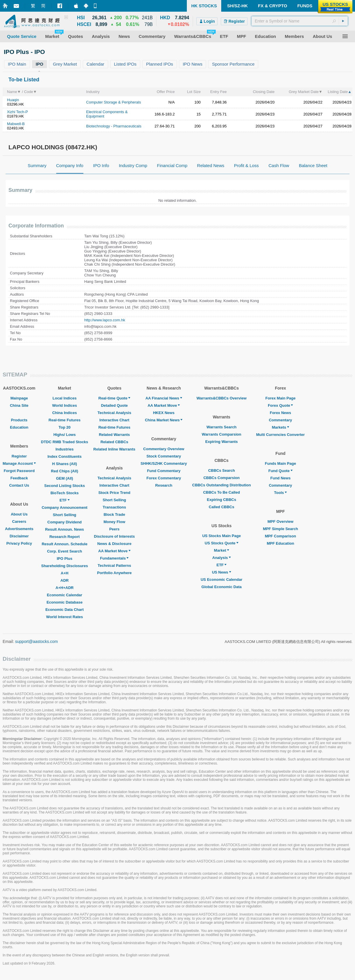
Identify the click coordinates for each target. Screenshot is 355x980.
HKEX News (164, 413)
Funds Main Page (281, 463)
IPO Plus (65, 559)
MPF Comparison (281, 536)
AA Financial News (164, 398)
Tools (280, 493)
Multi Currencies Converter (281, 435)
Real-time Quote (115, 398)
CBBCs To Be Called (222, 492)
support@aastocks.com (37, 641)
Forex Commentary (164, 478)
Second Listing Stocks (65, 486)
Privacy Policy (19, 543)
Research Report (64, 537)
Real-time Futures (65, 420)
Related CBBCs (114, 442)
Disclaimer (19, 536)
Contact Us (19, 485)
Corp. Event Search (64, 551)
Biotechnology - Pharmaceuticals (114, 126)
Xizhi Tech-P (17, 112)
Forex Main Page (281, 398)
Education (19, 427)
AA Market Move (114, 551)
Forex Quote (281, 405)
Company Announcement (65, 507)
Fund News (281, 478)
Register (19, 456)
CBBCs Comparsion (222, 478)
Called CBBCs (221, 507)
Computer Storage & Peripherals (114, 102)
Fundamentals (114, 558)
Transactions (114, 507)
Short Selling (64, 515)
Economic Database (65, 602)
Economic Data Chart (65, 610)
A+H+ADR (64, 588)
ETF (65, 500)
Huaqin (13, 100)
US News (222, 572)
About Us (19, 514)
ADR (64, 580)
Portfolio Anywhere (114, 573)
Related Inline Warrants (114, 449)
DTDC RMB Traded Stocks (65, 442)
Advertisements (19, 529)
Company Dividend (65, 522)
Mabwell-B (16, 124)
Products (19, 420)
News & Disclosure (114, 544)
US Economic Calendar (221, 580)
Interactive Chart (114, 420)
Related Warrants (114, 435)
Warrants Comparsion (221, 434)
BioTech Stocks (65, 493)
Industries (64, 449)
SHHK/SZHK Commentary (164, 463)
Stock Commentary (164, 456)
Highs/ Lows (65, 435)
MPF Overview (281, 521)
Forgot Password (19, 471)
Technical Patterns (114, 566)
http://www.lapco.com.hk (105, 320)
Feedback (19, 478)
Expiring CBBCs (222, 500)
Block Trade (114, 514)
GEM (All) (65, 478)
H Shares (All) (65, 464)
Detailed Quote (114, 405)
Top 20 (65, 427)
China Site (19, 405)
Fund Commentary (164, 471)
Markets (281, 427)
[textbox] (300, 21)
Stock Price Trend (114, 493)
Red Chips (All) (65, 471)
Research (164, 485)
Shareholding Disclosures (64, 566)
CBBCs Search (222, 470)
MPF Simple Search (281, 529)
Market (222, 550)
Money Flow (114, 522)
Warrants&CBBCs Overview (221, 398)
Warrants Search (222, 427)
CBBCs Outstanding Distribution (222, 485)
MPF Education (280, 543)
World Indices (65, 405)
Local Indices (64, 398)
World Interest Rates (64, 617)
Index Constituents (65, 456)
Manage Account (19, 463)
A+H (64, 573)
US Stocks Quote (221, 543)
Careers (19, 521)
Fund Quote (281, 471)
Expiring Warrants (221, 442)
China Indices (65, 413)
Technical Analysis (115, 413)
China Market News (164, 420)
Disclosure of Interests (114, 536)
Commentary (280, 420)
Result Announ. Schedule (65, 544)
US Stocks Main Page (222, 536)
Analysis (221, 558)
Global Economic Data (222, 587)
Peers (114, 529)
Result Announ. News (65, 529)
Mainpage (19, 398)
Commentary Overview (164, 449)
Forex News (281, 413)
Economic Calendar (65, 595)
